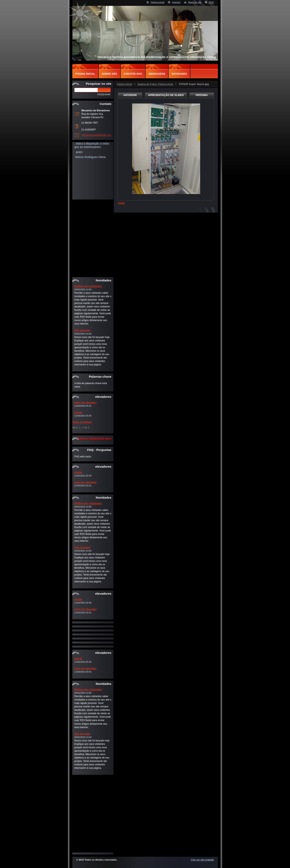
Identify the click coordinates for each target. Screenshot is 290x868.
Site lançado (82, 330)
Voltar (121, 203)
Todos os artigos (82, 422)
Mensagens (157, 74)
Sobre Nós (109, 74)
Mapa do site (195, 2)
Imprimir (176, 2)
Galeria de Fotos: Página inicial (155, 84)
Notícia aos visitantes (88, 286)
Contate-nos (133, 74)
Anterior (130, 95)
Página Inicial (158, 2)
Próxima (202, 95)
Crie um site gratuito (202, 860)
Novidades (179, 74)
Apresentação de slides (166, 95)
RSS (211, 2)
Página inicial (124, 84)
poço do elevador (85, 402)
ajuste (78, 412)
